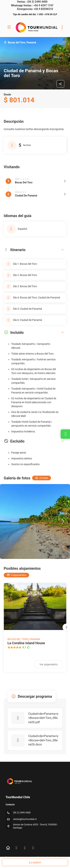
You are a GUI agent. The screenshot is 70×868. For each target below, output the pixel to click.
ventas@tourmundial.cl (25, 819)
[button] (63, 521)
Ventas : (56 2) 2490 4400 (32, 2)
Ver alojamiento (49, 664)
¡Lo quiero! (35, 862)
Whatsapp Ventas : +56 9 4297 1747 (32, 5)
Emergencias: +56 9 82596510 (35, 9)
